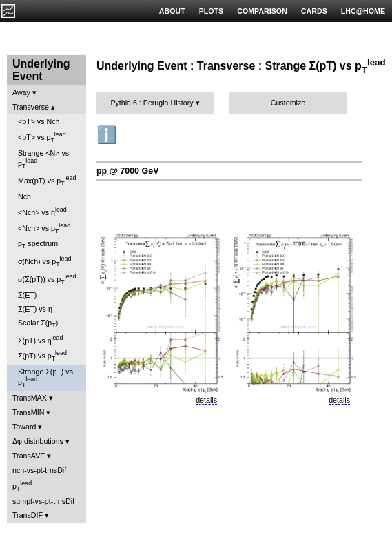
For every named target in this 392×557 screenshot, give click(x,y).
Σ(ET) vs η (35, 309)
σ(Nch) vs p (44, 261)
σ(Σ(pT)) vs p (47, 279)
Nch (24, 196)
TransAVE (29, 456)
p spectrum (38, 244)
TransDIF (28, 515)
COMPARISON (262, 11)
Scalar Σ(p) (38, 324)
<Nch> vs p (44, 228)
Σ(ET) (27, 295)
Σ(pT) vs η (40, 340)
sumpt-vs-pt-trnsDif (43, 501)
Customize (288, 103)
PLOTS (212, 11)
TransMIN (28, 412)
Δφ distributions (38, 441)
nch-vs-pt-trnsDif (39, 470)
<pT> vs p (42, 137)
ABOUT (172, 11)
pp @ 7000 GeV (127, 171)
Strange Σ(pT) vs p (45, 378)
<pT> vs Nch (39, 121)
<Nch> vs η (42, 211)
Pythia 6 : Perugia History (152, 103)
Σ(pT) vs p (42, 356)
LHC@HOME (363, 11)
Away (21, 92)
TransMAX (30, 398)
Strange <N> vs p (43, 159)
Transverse (31, 107)
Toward (24, 427)
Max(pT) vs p (47, 181)
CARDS (314, 11)
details (206, 400)
